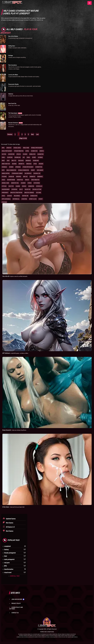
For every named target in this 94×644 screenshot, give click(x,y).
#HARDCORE (36, 161)
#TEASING (4, 177)
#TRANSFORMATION (19, 151)
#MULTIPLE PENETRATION (16, 193)
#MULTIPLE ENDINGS (29, 193)
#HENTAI (42, 151)
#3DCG (3, 196)
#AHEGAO (9, 196)
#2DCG (3, 180)
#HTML (27, 151)
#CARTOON (10, 157)
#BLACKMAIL (17, 196)
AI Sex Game (14, 507)
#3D (24, 157)
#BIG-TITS (14, 161)
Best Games (9, 531)
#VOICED (24, 186)
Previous (10, 134)
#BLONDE (14, 164)
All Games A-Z (10, 527)
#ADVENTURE (11, 154)
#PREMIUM (18, 167)
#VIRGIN (30, 183)
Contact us (15, 613)
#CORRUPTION (39, 167)
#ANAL (28, 157)
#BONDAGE (28, 161)
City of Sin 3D (15, 276)
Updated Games (11, 519)
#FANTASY (9, 148)
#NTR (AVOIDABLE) (6, 199)
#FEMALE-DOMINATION (24, 170)
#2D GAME (38, 193)
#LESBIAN (40, 157)
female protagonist (10, 553)
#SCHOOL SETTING (37, 189)
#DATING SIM (25, 196)
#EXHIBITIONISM (11, 180)
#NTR (3, 170)
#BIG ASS (25, 177)
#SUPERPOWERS (6, 189)
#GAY (8, 161)
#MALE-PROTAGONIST (7, 151)
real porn (7, 563)
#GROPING (19, 177)
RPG (5, 566)
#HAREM (18, 186)
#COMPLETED (34, 151)
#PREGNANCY (5, 193)
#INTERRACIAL (16, 199)
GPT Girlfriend (16, 353)
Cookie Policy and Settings (16, 608)
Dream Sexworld (15, 430)
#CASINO (25, 154)
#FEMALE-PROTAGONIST (37, 148)
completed (7, 546)
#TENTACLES (39, 186)
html (6, 556)
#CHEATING (24, 199)
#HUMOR (11, 167)
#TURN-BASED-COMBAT (17, 173)
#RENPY (33, 170)
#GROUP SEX (20, 180)
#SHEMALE (4, 167)
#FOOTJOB (4, 202)
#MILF (3, 161)
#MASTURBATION (35, 180)
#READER (41, 164)
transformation (9, 569)
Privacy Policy (16, 603)
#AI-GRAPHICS (28, 173)
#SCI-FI (21, 189)
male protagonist (9, 559)
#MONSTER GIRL (15, 183)
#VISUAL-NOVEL (17, 148)
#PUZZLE (19, 154)
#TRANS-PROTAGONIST (28, 167)
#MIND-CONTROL (6, 173)
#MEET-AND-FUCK (6, 164)
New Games (9, 523)
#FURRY (34, 157)
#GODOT (41, 199)
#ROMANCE (40, 177)
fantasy (6, 549)
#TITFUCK (4, 186)
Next (32, 134)
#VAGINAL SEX (37, 173)
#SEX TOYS (11, 186)
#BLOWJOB (21, 161)
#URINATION (31, 186)
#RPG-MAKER (40, 170)
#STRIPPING (14, 189)
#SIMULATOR (32, 154)
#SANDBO (23, 183)
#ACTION (4, 154)
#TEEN (35, 164)
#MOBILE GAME (5, 183)
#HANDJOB (11, 177)
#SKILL (3, 157)
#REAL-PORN (26, 148)
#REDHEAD (29, 164)
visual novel (8, 572)
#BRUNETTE (21, 164)
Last (37, 134)
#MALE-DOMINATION (11, 170)
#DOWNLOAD (18, 157)
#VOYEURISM (37, 183)
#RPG (3, 148)
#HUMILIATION (34, 196)
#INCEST (27, 180)
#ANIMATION (41, 154)
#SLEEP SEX (28, 189)
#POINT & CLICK (33, 199)
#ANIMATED (32, 177)
